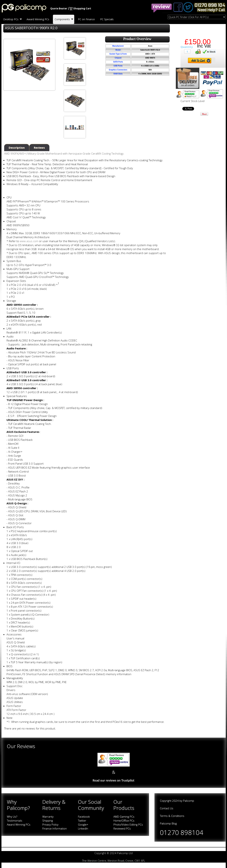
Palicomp (189, 801)
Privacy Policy (50, 824)
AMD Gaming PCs (124, 817)
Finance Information (55, 828)
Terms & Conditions (172, 816)
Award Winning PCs (19, 824)
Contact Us (167, 808)
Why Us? (12, 817)
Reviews (39, 148)
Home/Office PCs (124, 821)
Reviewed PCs (122, 828)
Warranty (48, 817)
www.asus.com (29, 241)
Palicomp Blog (168, 823)
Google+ (83, 824)
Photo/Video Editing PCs (128, 824)
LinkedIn (83, 828)
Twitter (82, 821)
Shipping (48, 821)
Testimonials (15, 821)
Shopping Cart (82, 8)
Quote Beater (59, 8)
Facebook (84, 817)
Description (17, 148)
